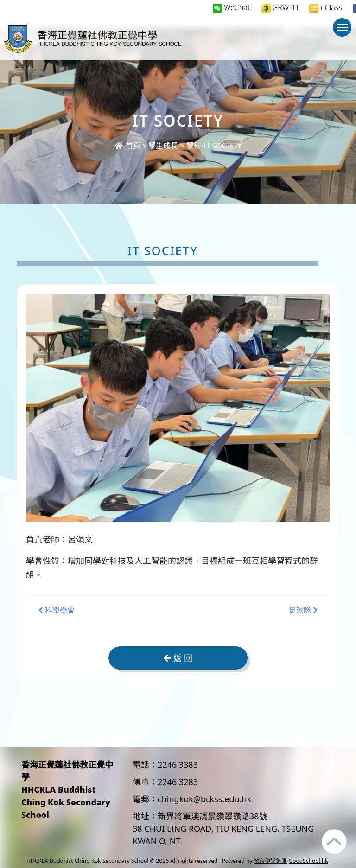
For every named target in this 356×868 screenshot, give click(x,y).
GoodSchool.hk (308, 861)
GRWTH (280, 8)
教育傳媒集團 (270, 861)
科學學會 (57, 610)
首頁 (127, 146)
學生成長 (163, 146)
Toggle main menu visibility (344, 32)
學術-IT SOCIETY (214, 146)
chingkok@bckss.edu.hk (204, 799)
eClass (325, 8)
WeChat (232, 7)
